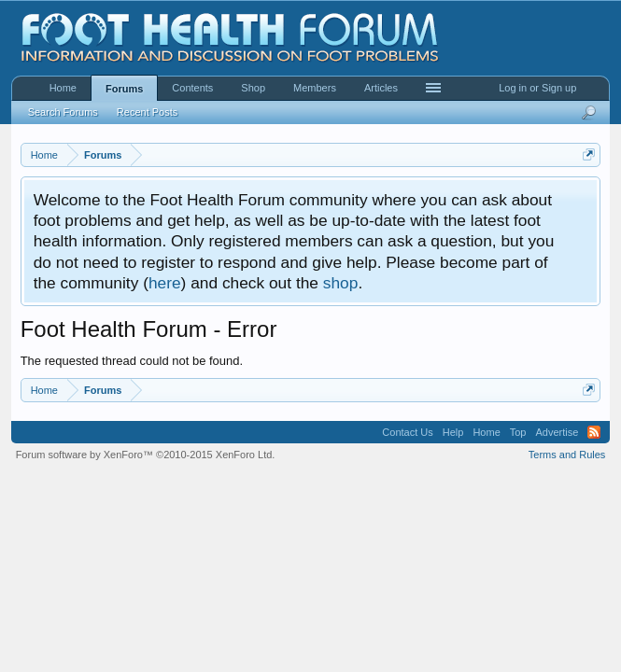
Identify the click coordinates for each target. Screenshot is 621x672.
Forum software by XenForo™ (146, 455)
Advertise (557, 432)
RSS (594, 432)
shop (341, 283)
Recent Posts (147, 112)
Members (315, 88)
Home (63, 88)
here (165, 283)
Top (518, 432)
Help (453, 432)
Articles (381, 88)
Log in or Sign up (537, 88)
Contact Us (407, 432)
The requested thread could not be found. (132, 361)
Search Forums (63, 112)
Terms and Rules (567, 455)
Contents (192, 88)
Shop (253, 88)
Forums (124, 89)
